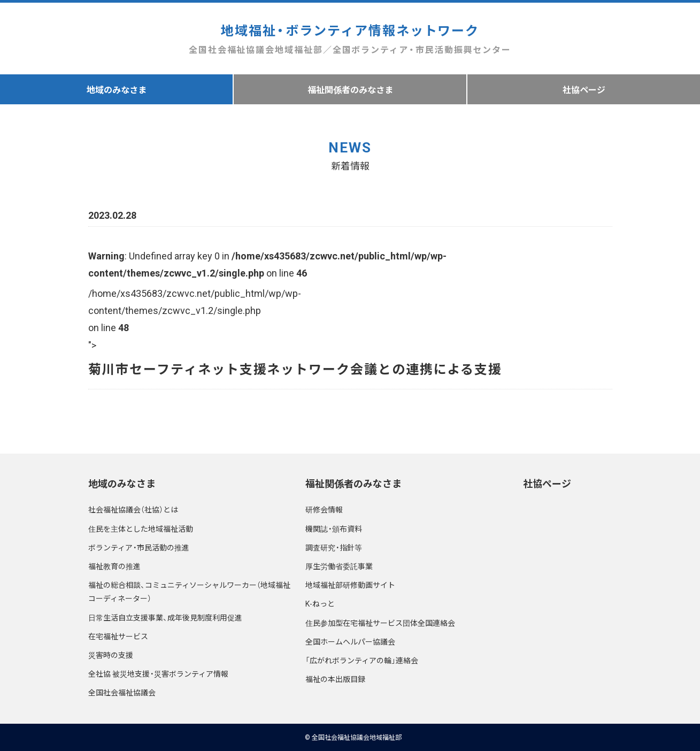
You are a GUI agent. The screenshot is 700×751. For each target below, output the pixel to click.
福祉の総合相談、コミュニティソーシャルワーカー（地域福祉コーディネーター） (189, 591)
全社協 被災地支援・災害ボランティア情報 (158, 673)
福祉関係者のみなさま (350, 89)
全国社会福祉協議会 (122, 692)
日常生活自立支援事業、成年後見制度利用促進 (165, 617)
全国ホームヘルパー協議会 (350, 641)
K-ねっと (320, 603)
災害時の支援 (111, 655)
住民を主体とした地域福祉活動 (141, 528)
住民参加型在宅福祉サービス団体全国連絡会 (380, 623)
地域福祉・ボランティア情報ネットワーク (350, 39)
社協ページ (584, 89)
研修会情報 (324, 509)
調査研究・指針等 (334, 547)
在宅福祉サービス (118, 636)
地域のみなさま (117, 89)
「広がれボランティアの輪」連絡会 (362, 660)
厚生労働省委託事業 (339, 566)
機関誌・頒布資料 (334, 528)
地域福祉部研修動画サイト (350, 585)
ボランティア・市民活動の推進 (139, 547)
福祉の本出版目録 (335, 679)
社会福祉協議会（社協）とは (133, 509)
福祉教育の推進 (114, 566)
